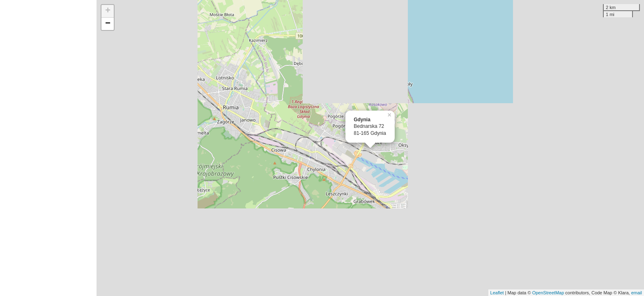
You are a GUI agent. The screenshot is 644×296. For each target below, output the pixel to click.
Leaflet (497, 293)
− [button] (108, 24)
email (637, 293)
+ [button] (108, 11)
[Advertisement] (48, 148)
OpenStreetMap (548, 293)
